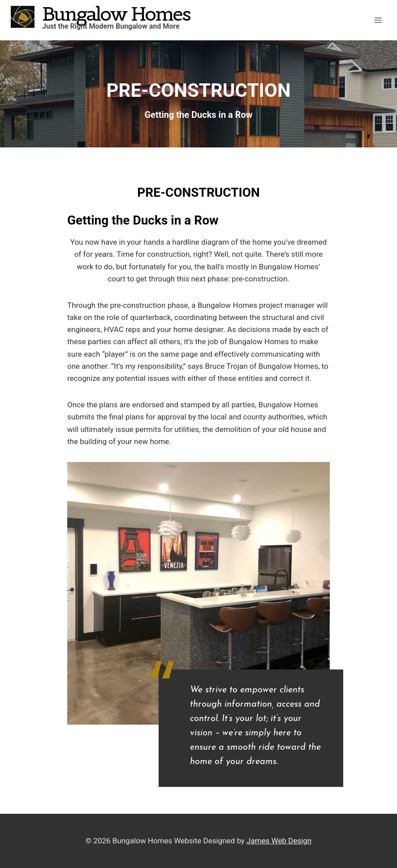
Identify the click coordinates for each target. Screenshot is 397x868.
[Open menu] (378, 20)
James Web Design (279, 841)
